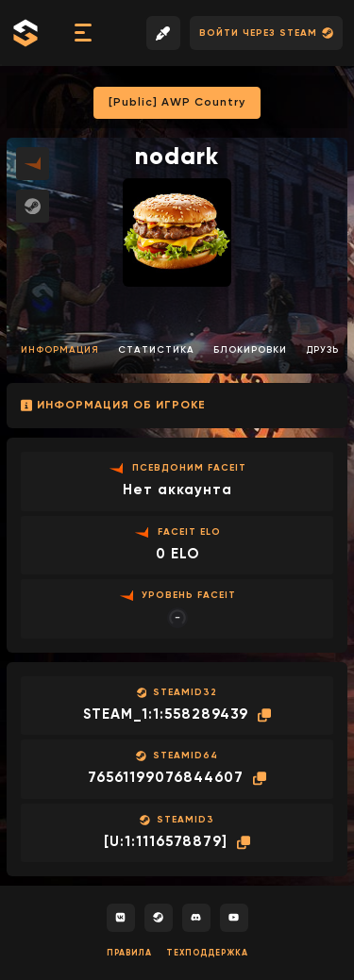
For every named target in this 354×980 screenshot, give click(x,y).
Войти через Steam (266, 33)
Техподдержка (207, 953)
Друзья (326, 350)
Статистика (156, 350)
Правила (129, 953)
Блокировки (250, 350)
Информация (60, 350)
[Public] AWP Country (177, 103)
